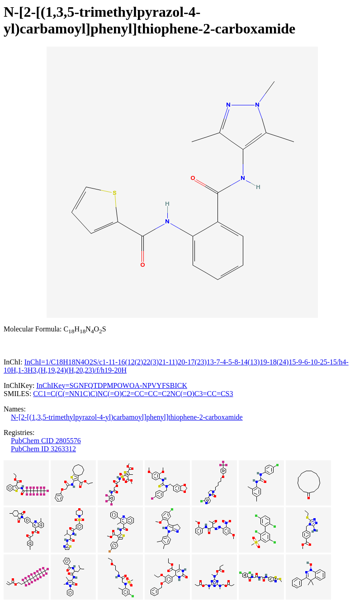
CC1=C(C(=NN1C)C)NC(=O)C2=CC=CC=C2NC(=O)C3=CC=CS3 (133, 394)
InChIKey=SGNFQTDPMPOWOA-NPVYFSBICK (112, 385)
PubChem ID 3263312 (43, 449)
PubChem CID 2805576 (46, 441)
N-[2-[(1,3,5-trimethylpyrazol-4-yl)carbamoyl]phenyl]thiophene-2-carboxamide (127, 417)
